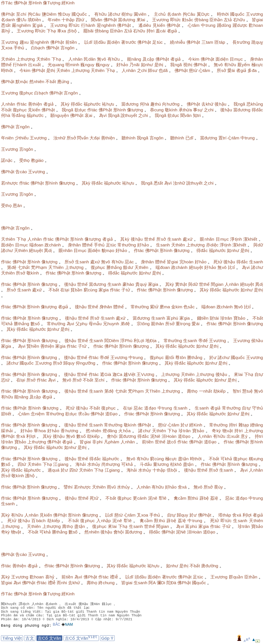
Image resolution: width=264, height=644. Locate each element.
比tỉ (231, 267)
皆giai (257, 20)
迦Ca (117, 374)
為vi (246, 267)
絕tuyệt (36, 250)
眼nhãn (207, 239)
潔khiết (250, 239)
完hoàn (186, 262)
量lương (161, 464)
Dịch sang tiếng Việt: (23, 612)
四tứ (80, 20)
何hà (144, 104)
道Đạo (111, 414)
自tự (259, 374)
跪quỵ (257, 42)
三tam (207, 42)
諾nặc (7, 160)
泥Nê (155, 436)
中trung (208, 25)
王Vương (145, 374)
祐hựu (108, 104)
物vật (228, 431)
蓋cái (161, 31)
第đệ (12, 267)
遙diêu (145, 25)
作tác (22, 104)
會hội (112, 436)
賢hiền (33, 346)
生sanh (174, 239)
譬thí (68, 487)
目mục (236, 59)
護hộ (30, 476)
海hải (81, 464)
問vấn (83, 138)
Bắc (57, 624)
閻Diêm (112, 341)
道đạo (150, 408)
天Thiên (56, 267)
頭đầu (100, 42)
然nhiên (37, 82)
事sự (198, 110)
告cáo (21, 172)
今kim (194, 59)
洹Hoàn (169, 436)
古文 (30, 638)
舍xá (20, 436)
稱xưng (256, 459)
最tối (170, 357)
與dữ (258, 245)
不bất (51, 82)
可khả (7, 324)
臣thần (216, 20)
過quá (53, 470)
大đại (95, 138)
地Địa (151, 341)
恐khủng (255, 104)
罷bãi (88, 31)
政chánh (53, 245)
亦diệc (212, 245)
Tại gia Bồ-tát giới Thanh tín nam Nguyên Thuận (93, 612)
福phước (92, 104)
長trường (241, 42)
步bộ (72, 31)
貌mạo (108, 250)
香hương (69, 431)
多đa (252, 70)
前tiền (71, 42)
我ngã (176, 65)
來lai (141, 20)
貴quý (141, 284)
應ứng (63, 82)
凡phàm (112, 442)
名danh (174, 14)
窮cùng (90, 290)
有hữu (100, 14)
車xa (62, 31)
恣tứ (5, 380)
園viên (140, 14)
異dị (48, 250)
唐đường (210, 566)
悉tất (6, 25)
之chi (142, 70)
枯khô (176, 464)
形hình (120, 110)
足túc (157, 42)
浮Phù (126, 341)
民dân (90, 59)
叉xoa (7, 48)
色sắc (189, 307)
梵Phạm (39, 267)
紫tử (154, 307)
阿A (152, 583)
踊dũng (224, 25)
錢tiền (203, 318)
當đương (127, 20)
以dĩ (88, 42)
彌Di (161, 583)
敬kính (171, 110)
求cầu (84, 414)
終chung (106, 583)
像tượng (135, 110)
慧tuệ (247, 391)
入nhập (104, 521)
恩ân (17, 205)
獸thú (193, 498)
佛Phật (21, 3)
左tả (228, 20)
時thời (223, 14)
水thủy (94, 464)
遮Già (106, 374)
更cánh (140, 498)
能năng (134, 59)
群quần (236, 577)
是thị (159, 65)
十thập (68, 20)
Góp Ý (107, 638)
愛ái (231, 70)
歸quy (69, 363)
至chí (21, 14)
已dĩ (189, 138)
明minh (72, 65)
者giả (172, 31)
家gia (153, 284)
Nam (69, 624)
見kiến (159, 25)
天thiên (8, 59)
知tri (197, 115)
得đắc (77, 104)
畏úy (218, 487)
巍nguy (87, 65)
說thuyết (129, 115)
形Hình (35, 3)
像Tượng (52, 3)
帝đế (203, 341)
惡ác (129, 262)
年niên (54, 20)
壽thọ (192, 391)
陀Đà (171, 583)
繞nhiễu (178, 42)
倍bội (172, 470)
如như (147, 65)
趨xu (24, 42)
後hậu (220, 104)
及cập (148, 59)
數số (35, 324)
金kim (177, 307)
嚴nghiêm (21, 25)
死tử (218, 262)
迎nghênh (106, 25)
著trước (128, 42)
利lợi (31, 436)
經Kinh (68, 3)
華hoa (40, 431)
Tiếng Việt (12, 638)
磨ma (165, 307)
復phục (26, 93)
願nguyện (60, 115)
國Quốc (79, 14)
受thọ (25, 160)
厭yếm (244, 65)
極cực (257, 65)
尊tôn (180, 357)
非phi (97, 442)
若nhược (9, 183)
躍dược (240, 25)
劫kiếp (219, 391)
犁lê (163, 498)
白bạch (38, 48)
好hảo (122, 65)
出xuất (34, 65)
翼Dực (203, 14)
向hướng (171, 104)
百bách (38, 521)
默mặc (22, 82)
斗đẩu (146, 464)
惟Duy (64, 14)
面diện (113, 42)
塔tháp (225, 515)
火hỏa (124, 431)
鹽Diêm (49, 14)
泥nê (153, 498)
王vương (254, 14)
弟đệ (125, 324)
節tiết (6, 414)
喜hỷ (6, 31)
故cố (171, 442)
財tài (214, 318)
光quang (56, 65)
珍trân (226, 318)
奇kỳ (216, 431)
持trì (151, 31)
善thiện (35, 104)
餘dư (128, 267)
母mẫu (95, 324)
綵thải (7, 431)
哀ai (88, 115)
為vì (103, 115)
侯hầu (257, 341)
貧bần (76, 290)
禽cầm (180, 498)
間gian (217, 284)
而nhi (62, 583)
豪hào (128, 284)
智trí (237, 391)
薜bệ (204, 498)
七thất (24, 267)
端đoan (36, 245)
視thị (188, 65)
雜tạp (244, 425)
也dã (163, 70)
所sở (221, 70)
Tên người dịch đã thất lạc (64, 608)
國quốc (237, 14)
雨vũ (111, 487)
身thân (256, 59)
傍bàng (201, 20)
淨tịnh (236, 239)
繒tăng (257, 425)
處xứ (188, 239)
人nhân (75, 59)
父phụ (81, 324)
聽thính (128, 138)
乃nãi (134, 65)
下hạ (51, 31)
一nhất (206, 391)
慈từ (193, 70)
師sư (153, 70)
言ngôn (67, 48)
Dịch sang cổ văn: (19, 608)
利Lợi (139, 341)
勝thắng (114, 267)
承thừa (185, 110)
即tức (175, 20)
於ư (213, 357)
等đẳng (18, 115)
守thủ (258, 408)
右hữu (239, 20)
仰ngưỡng (85, 363)
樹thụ (127, 14)
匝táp (220, 42)
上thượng (26, 59)
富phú (172, 318)
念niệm (38, 414)
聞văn (97, 20)
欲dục (80, 110)
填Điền (34, 20)
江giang (61, 464)
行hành (88, 25)
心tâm (194, 25)
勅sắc (187, 20)
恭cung (157, 110)
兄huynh (111, 324)
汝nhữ (59, 138)
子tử (126, 290)
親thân (157, 324)
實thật (181, 284)
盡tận (183, 459)
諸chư (114, 14)
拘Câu (34, 14)
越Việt (129, 374)
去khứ (207, 104)
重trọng (183, 324)
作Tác (7, 3)
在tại (65, 290)
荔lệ (214, 498)
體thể (6, 65)
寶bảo (239, 318)
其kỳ (65, 104)
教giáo (37, 160)
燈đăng (110, 431)
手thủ (19, 48)
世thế (150, 239)
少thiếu (22, 138)
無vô (101, 59)
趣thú (156, 104)
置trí (223, 138)
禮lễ (114, 577)
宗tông (143, 324)
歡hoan (256, 25)
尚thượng (111, 464)
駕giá (37, 25)
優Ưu (21, 20)
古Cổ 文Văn (49, 638)
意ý (244, 436)
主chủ (160, 14)
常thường (127, 245)
